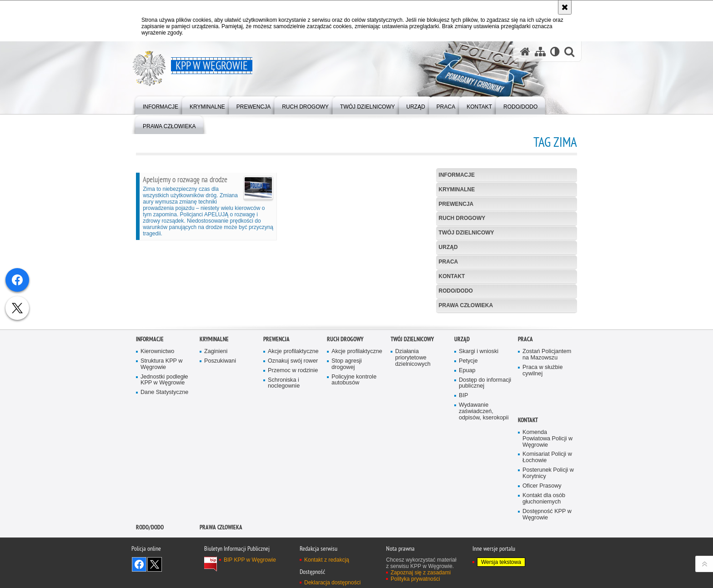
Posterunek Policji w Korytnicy (548, 559)
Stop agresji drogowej (347, 449)
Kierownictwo (157, 436)
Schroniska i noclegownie (284, 468)
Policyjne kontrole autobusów (354, 465)
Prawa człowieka (466, 305)
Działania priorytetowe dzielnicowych (413, 443)
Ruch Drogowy (462, 218)
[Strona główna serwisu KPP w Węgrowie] (525, 52)
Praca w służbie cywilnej (542, 456)
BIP (463, 481)
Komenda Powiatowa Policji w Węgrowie (547, 524)
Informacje (457, 175)
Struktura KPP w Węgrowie (161, 449)
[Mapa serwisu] (540, 52)
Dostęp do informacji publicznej (485, 468)
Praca (449, 262)
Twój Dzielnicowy (467, 233)
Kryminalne (457, 189)
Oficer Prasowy (542, 571)
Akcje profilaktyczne (293, 436)
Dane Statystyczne (164, 478)
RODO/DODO (456, 291)
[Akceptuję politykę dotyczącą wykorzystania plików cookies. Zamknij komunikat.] (565, 7)
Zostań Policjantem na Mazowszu (547, 440)
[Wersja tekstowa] (555, 52)
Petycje (468, 446)
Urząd (448, 247)
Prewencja (456, 204)
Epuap (467, 456)
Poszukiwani (220, 446)
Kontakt (452, 276)
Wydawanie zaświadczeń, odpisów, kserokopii (484, 497)
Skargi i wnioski (479, 436)
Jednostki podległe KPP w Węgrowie (164, 465)
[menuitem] (161, 105)
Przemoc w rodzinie (293, 456)
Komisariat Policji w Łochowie (547, 543)
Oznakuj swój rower (293, 446)
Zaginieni (216, 436)
